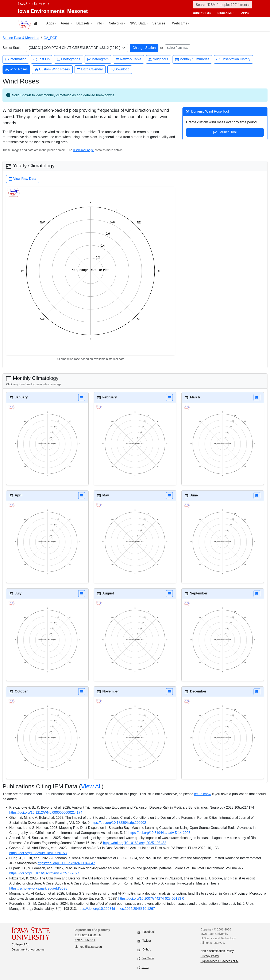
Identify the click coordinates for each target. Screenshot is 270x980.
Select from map (178, 48)
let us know (203, 794)
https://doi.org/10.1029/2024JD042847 (66, 863)
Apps (50, 23)
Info (99, 23)
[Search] (223, 5)
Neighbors (158, 59)
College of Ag (20, 944)
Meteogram (98, 59)
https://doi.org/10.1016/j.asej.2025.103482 (135, 843)
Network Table (129, 59)
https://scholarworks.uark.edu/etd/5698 (38, 888)
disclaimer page (83, 150)
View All (91, 786)
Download (120, 69)
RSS (143, 967)
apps (245, 13)
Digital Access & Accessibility (220, 961)
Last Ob (42, 59)
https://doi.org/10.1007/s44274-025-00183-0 (151, 899)
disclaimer (226, 13)
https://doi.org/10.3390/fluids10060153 (38, 853)
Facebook (146, 932)
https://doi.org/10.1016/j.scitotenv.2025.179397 (44, 873)
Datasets (83, 23)
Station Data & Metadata (21, 38)
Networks (116, 23)
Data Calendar (90, 69)
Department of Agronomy (28, 949)
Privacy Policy (210, 956)
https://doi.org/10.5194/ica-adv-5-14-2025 (159, 833)
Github (144, 950)
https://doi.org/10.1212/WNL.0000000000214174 (46, 813)
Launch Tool (225, 133)
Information (16, 59)
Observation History (233, 59)
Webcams (180, 23)
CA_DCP (51, 38)
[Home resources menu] (38, 24)
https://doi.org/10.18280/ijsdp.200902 (118, 823)
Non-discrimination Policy (217, 951)
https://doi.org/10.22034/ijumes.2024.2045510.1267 (116, 909)
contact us (202, 13)
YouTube (146, 959)
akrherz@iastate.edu (88, 947)
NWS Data (138, 23)
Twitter (144, 941)
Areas (65, 23)
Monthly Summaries (192, 59)
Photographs (68, 59)
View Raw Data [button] (23, 179)
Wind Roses (16, 69)
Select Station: (13, 48)
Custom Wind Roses (52, 69)
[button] (82, 397)
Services (159, 23)
